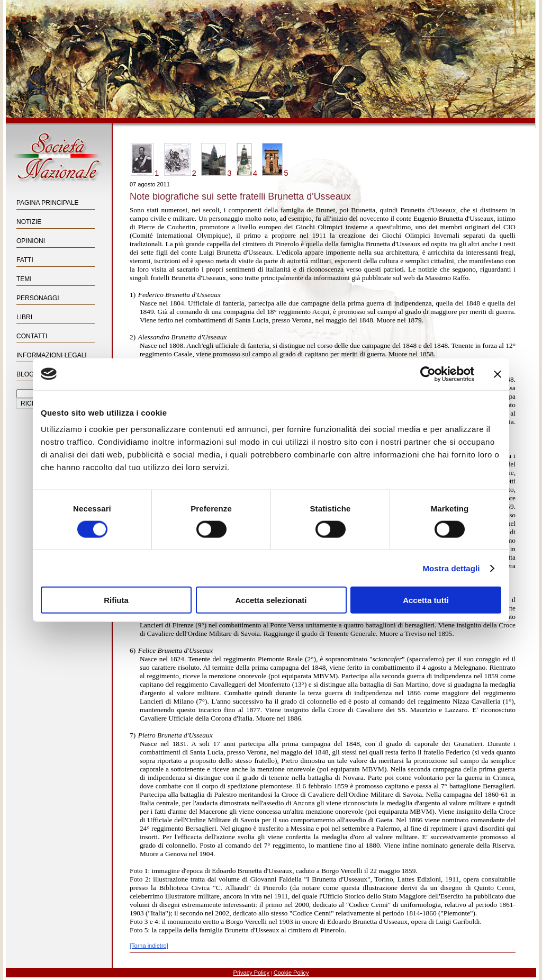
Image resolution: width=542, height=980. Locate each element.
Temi (24, 279)
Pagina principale (48, 203)
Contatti (32, 336)
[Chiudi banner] (498, 374)
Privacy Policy (251, 973)
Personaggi (38, 298)
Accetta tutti (426, 600)
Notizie (29, 222)
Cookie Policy (291, 973)
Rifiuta (116, 600)
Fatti (25, 260)
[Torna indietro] (149, 946)
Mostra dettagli (451, 568)
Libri (24, 317)
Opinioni (31, 241)
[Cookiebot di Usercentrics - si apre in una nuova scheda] (428, 374)
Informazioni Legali (52, 355)
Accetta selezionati (271, 600)
